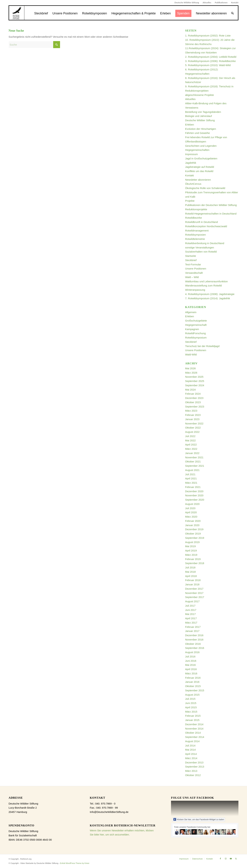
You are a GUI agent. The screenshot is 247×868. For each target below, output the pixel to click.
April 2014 (191, 754)
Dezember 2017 (194, 589)
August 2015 (192, 695)
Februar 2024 (193, 394)
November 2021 (194, 457)
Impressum (191, 154)
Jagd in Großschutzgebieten (201, 158)
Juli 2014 (190, 746)
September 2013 (195, 767)
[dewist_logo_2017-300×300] (17, 13)
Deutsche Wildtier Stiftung (187, 2)
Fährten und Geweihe (197, 133)
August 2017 (192, 601)
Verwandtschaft (194, 273)
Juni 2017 (191, 610)
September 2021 (195, 466)
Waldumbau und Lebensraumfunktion (206, 281)
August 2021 (192, 470)
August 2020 (192, 504)
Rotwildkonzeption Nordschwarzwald (206, 226)
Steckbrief (191, 260)
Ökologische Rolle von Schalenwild (205, 188)
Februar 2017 (193, 627)
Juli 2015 (190, 699)
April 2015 (191, 707)
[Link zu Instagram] (226, 859)
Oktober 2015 (193, 686)
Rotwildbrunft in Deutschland (201, 222)
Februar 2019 (193, 559)
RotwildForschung (195, 333)
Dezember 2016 (194, 635)
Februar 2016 (193, 678)
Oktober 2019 (193, 534)
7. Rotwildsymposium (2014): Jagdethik (208, 298)
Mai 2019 (190, 546)
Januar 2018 (192, 584)
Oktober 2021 (193, 461)
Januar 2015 (192, 720)
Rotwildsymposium (196, 338)
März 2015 (191, 712)
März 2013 (191, 771)
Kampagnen (192, 329)
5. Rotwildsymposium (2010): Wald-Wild (208, 65)
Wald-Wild (191, 354)
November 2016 (194, 640)
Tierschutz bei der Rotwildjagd (202, 346)
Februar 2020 (193, 521)
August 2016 (192, 652)
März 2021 (191, 483)
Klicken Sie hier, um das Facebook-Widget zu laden (199, 819)
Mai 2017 (190, 614)
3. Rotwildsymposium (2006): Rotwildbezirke (210, 61)
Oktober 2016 (193, 644)
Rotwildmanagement (197, 231)
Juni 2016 (191, 661)
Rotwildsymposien (195, 235)
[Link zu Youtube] (231, 859)
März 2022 (191, 449)
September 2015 (195, 690)
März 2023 (191, 411)
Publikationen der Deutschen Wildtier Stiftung (211, 205)
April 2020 (191, 512)
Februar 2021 (193, 487)
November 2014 (194, 729)
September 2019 (195, 538)
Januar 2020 (192, 525)
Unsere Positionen (196, 269)
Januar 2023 (192, 419)
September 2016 (195, 648)
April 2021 (191, 478)
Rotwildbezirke (193, 218)
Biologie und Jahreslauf (198, 116)
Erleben (190, 125)
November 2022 (194, 423)
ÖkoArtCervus (193, 184)
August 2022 (192, 432)
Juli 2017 (190, 606)
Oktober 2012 (193, 775)
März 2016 (191, 673)
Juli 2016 (190, 656)
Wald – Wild (192, 277)
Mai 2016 (190, 665)
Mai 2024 (190, 390)
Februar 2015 (193, 716)
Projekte (190, 201)
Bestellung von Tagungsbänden (203, 112)
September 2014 (195, 737)
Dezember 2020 (194, 491)
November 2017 (194, 593)
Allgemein (191, 312)
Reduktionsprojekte (196, 209)
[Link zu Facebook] (220, 859)
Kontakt (235, 2)
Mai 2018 (190, 572)
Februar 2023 (193, 415)
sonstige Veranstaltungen (199, 247)
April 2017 (191, 618)
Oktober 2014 (193, 733)
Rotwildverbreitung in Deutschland (205, 243)
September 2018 (195, 563)
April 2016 (191, 669)
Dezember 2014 (194, 724)
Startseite (190, 256)
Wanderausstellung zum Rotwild (203, 285)
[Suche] (232, 13)
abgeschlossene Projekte (199, 95)
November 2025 (194, 377)
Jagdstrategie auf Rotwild (199, 167)
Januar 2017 (192, 631)
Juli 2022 (190, 436)
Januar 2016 (192, 682)
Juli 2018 (190, 567)
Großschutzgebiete (196, 321)
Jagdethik (191, 163)
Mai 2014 (190, 750)
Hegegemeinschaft (196, 325)
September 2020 (195, 500)
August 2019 (192, 542)
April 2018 (191, 576)
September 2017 (195, 597)
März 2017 (191, 623)
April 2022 (191, 445)
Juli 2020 (190, 508)
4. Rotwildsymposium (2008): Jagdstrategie (210, 294)
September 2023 (195, 407)
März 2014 (191, 758)
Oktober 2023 (193, 402)
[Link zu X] (236, 859)
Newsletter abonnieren (198, 180)
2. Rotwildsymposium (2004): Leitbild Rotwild (211, 57)
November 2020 (194, 495)
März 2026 (191, 373)
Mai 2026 (190, 368)
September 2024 (195, 385)
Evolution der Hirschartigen (201, 129)
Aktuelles (207, 2)
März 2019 (191, 555)
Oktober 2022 (193, 428)
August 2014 (192, 741)
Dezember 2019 (194, 529)
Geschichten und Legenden (201, 146)
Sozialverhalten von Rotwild (201, 252)
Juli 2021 (190, 474)
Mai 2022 (190, 440)
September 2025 (195, 381)
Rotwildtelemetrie (195, 239)
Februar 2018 (193, 580)
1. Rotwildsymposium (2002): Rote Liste (208, 36)
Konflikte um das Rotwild (199, 171)
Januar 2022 (192, 453)
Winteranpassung (195, 290)
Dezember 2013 (194, 762)
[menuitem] (187, 3)
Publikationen (221, 2)
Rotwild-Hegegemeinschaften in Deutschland (211, 214)
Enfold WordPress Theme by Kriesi (75, 863)
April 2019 (191, 551)
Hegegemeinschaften (197, 150)
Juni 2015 (191, 703)
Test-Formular (193, 264)
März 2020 (191, 517)
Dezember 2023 (194, 398)
